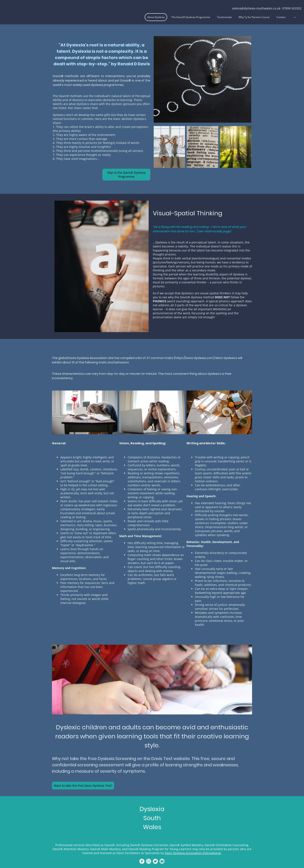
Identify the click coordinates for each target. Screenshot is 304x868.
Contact (281, 17)
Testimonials (224, 17)
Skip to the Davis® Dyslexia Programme (126, 175)
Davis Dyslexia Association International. (193, 853)
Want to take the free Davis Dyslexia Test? (83, 786)
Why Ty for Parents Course (254, 17)
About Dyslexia (156, 17)
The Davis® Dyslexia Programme (191, 17)
